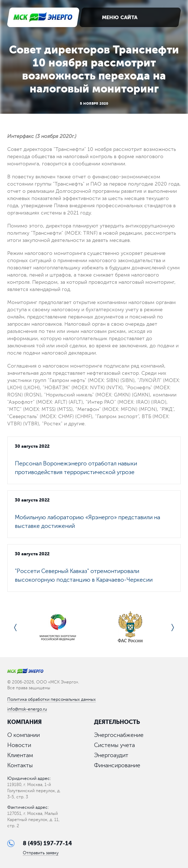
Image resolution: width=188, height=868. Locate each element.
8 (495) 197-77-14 (47, 843)
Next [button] (173, 628)
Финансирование (117, 765)
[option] (58, 628)
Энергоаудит (111, 755)
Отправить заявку (41, 853)
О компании (23, 735)
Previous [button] (15, 628)
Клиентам (20, 755)
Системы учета (114, 745)
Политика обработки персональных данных (52, 699)
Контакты (20, 765)
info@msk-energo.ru (27, 709)
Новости (19, 745)
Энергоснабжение (119, 735)
